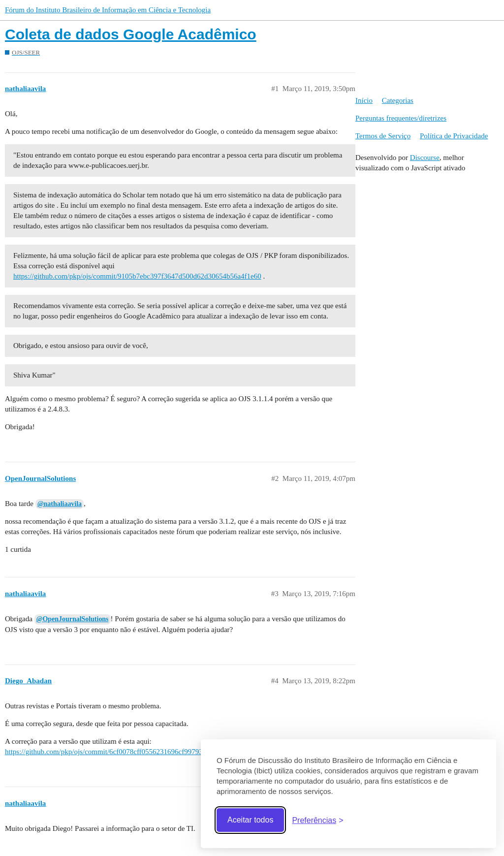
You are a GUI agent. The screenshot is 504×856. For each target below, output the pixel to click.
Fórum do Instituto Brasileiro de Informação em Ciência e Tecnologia (108, 10)
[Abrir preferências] (317, 820)
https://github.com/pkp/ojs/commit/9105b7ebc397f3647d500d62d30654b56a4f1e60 (137, 276)
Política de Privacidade (454, 136)
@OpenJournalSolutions (73, 619)
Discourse (425, 158)
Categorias (398, 100)
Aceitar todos (250, 820)
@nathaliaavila (60, 504)
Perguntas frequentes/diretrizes (401, 118)
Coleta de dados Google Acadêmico (131, 34)
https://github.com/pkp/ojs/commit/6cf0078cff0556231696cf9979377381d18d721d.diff (134, 752)
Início (364, 100)
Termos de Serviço (383, 136)
